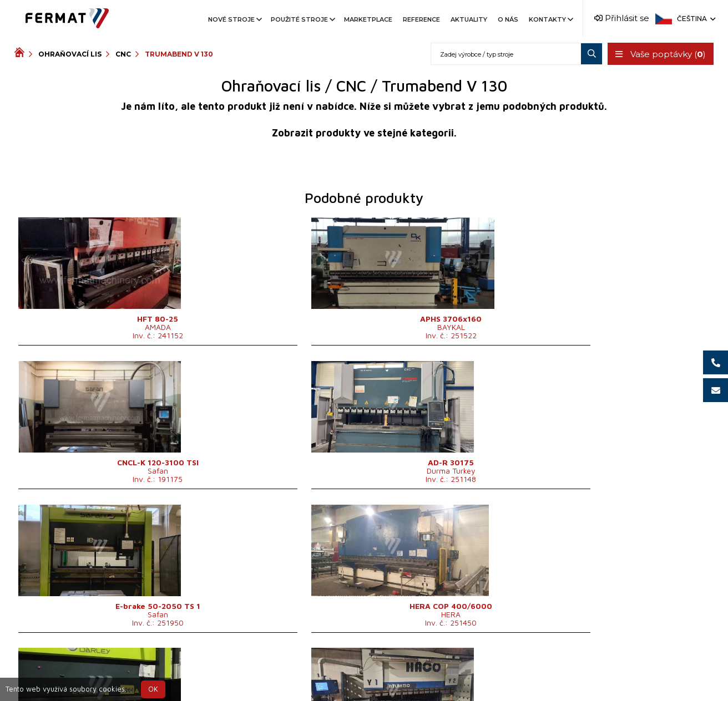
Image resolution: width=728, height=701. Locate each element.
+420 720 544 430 (318, 670)
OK (153, 689)
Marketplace (368, 19)
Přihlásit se (622, 18)
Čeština (695, 19)
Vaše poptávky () (659, 54)
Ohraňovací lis (70, 54)
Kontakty (550, 19)
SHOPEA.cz (99, 670)
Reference (421, 19)
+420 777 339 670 (410, 670)
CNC (123, 54)
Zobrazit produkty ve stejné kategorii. (364, 133)
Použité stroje (302, 19)
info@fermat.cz (364, 683)
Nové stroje (234, 19)
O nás (508, 19)
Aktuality (469, 19)
